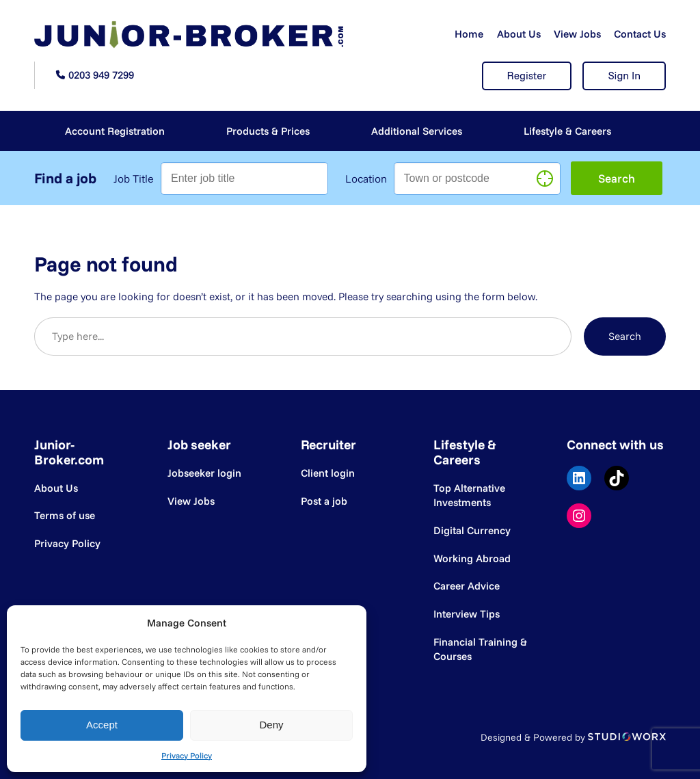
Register (527, 76)
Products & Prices (268, 131)
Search (625, 336)
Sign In (624, 76)
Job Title (134, 179)
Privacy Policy (187, 755)
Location (366, 179)
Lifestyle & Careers (567, 131)
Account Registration (115, 131)
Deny (271, 725)
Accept (102, 725)
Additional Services (417, 131)
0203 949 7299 (101, 75)
